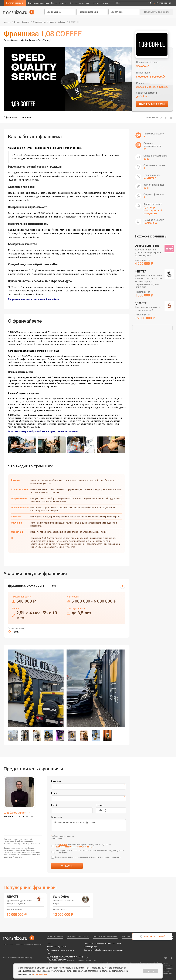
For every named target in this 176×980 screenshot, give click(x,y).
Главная (7, 22)
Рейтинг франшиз (59, 3)
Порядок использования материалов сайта (102, 943)
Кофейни (61, 22)
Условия (27, 117)
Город (54, 793)
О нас (49, 943)
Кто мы (104, 3)
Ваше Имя (56, 781)
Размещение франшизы (57, 947)
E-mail (54, 805)
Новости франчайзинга (78, 936)
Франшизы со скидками (38, 3)
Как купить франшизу (80, 3)
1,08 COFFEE (74, 22)
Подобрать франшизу (157, 12)
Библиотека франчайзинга (105, 936)
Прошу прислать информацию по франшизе (89, 825)
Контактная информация (57, 960)
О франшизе (11, 117)
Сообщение (57, 817)
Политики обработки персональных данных (74, 847)
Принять (151, 971)
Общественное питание (44, 22)
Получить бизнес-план (152, 104)
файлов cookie (40, 974)
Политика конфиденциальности (60, 950)
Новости (95, 3)
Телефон (100, 805)
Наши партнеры (91, 947)
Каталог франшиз (15, 3)
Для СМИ (50, 953)
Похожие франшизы (151, 236)
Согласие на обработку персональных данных (104, 950)
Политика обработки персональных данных (65, 956)
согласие (63, 845)
